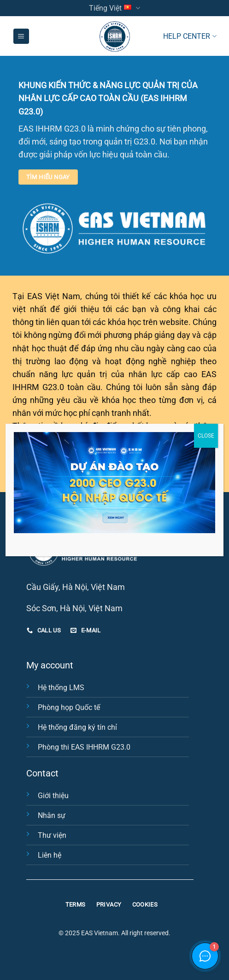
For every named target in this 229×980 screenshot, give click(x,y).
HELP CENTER (190, 36)
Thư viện (52, 835)
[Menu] (21, 36)
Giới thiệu (53, 796)
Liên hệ (50, 855)
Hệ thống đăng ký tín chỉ (77, 727)
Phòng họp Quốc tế (69, 707)
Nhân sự (52, 815)
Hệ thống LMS (61, 688)
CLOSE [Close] (206, 436)
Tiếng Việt (114, 8)
